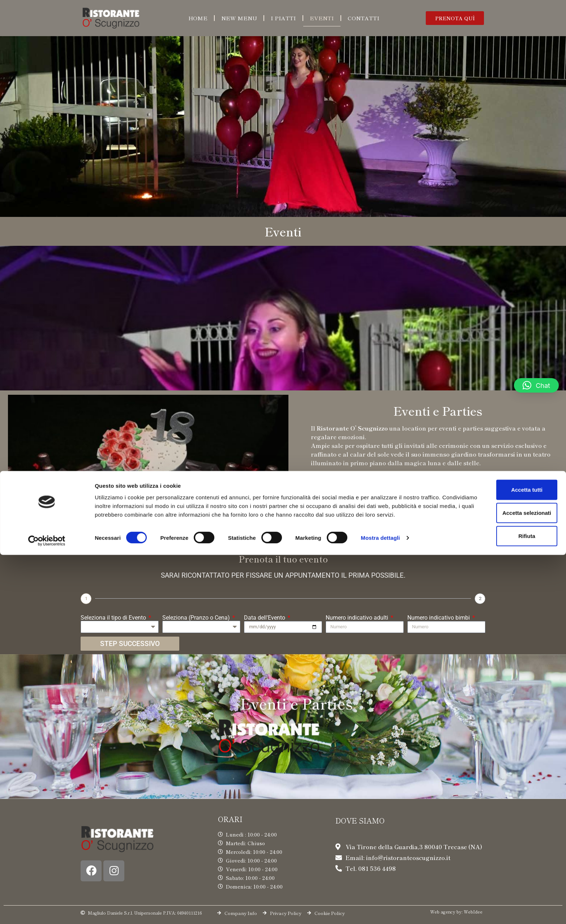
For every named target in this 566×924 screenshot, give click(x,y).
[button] (455, 18)
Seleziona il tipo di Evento (114, 618)
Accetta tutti (506, 853)
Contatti (364, 18)
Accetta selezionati (505, 876)
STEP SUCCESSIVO (130, 644)
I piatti (283, 18)
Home (198, 18)
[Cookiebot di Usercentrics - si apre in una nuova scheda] (47, 910)
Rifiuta (506, 899)
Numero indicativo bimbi (439, 618)
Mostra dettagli (380, 910)
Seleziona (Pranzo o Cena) (197, 618)
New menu (239, 18)
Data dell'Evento (265, 618)
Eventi (322, 18)
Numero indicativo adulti (358, 618)
